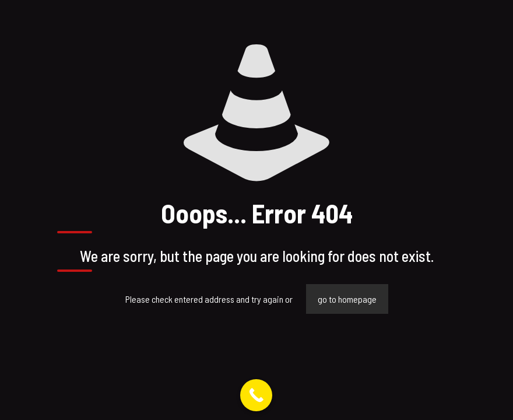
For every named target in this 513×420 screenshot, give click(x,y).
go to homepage (347, 299)
